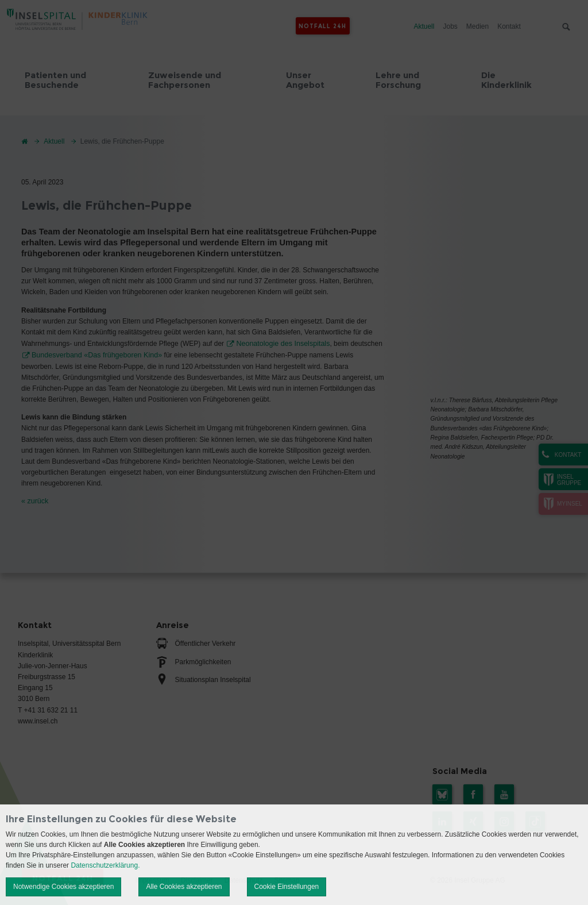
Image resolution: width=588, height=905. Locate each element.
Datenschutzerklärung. (105, 865)
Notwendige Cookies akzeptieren (63, 887)
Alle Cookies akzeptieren (184, 887)
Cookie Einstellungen (287, 887)
